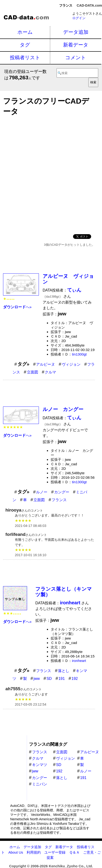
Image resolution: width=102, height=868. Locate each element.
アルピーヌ (45, 364)
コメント (76, 57)
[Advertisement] (51, 174)
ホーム (25, 32)
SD (49, 679)
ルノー (42, 492)
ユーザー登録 (55, 852)
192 (75, 679)
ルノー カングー (63, 409)
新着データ (76, 45)
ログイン (79, 18)
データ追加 (76, 32)
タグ (25, 45)
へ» (17, 307)
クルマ (50, 372)
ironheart (79, 661)
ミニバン (40, 784)
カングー (62, 492)
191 (62, 679)
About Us (16, 852)
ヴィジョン (71, 364)
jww (37, 679)
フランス (59, 500)
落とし (64, 671)
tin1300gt (79, 354)
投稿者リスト (25, 57)
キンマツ (40, 765)
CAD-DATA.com (89, 5)
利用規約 (34, 852)
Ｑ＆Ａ (74, 852)
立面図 (33, 372)
